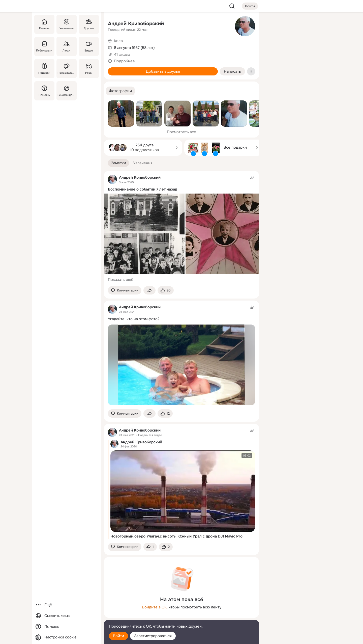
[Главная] (44, 24)
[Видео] (89, 46)
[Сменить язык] (67, 616)
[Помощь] (44, 91)
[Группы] (89, 24)
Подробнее (124, 61)
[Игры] (89, 69)
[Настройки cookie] (67, 637)
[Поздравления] (67, 69)
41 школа (122, 55)
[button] (120, 91)
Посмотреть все (181, 132)
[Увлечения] (67, 24)
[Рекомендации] (67, 91)
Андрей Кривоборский (136, 24)
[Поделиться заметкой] (149, 290)
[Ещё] (67, 605)
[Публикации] (44, 46)
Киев (118, 41)
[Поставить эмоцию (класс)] (166, 290)
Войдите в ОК (154, 607)
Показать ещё (121, 280)
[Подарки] (44, 69)
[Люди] (67, 46)
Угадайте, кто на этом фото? (134, 319)
